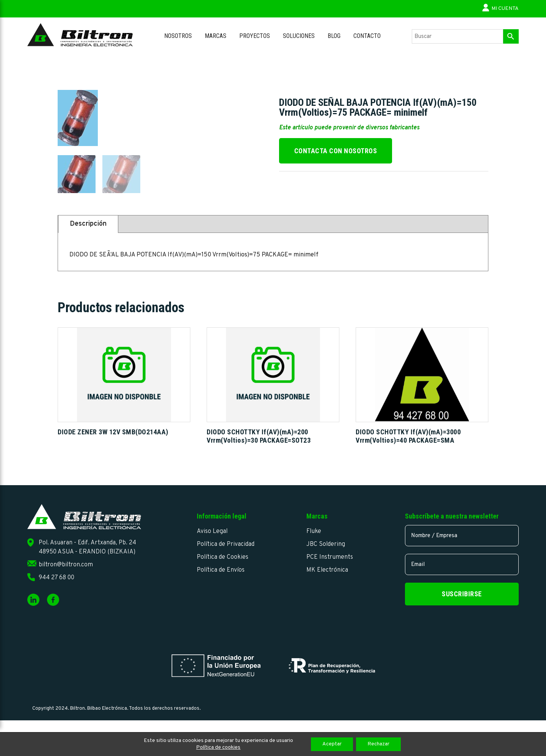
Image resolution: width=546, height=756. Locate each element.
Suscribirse (462, 594)
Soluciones (299, 36)
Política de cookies (218, 747)
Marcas (216, 36)
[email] (462, 564)
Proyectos (255, 36)
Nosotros (178, 36)
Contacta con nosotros (336, 151)
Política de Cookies (223, 557)
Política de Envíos (221, 570)
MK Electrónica (327, 570)
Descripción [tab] (88, 224)
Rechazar (378, 744)
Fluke (314, 531)
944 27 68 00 (56, 578)
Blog (334, 36)
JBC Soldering (326, 544)
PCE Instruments (330, 557)
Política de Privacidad (226, 544)
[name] (462, 536)
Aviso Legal (212, 531)
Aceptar (332, 744)
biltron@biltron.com (66, 565)
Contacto (367, 36)
